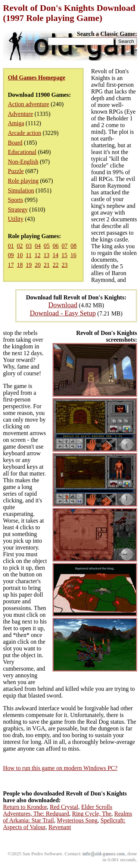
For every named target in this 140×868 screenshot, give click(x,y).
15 (64, 255)
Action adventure (29, 104)
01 (11, 246)
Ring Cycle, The (92, 814)
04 (38, 246)
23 (65, 265)
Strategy (18, 210)
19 (29, 265)
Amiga (16, 123)
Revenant (60, 827)
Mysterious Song (77, 820)
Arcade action (24, 133)
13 (46, 255)
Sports (15, 200)
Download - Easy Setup (63, 313)
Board (15, 143)
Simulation (21, 190)
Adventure (21, 114)
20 (38, 265)
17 (11, 265)
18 (20, 265)
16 (73, 255)
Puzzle (16, 171)
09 (11, 255)
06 (56, 246)
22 (56, 265)
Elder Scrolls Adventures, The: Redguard (58, 810)
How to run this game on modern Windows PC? (60, 768)
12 (37, 255)
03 (29, 246)
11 (29, 255)
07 (65, 246)
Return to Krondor (25, 807)
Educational (22, 152)
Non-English (23, 162)
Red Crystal (64, 807)
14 (55, 255)
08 (74, 246)
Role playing (23, 181)
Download (63, 305)
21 (47, 265)
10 (20, 255)
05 (47, 246)
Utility (16, 219)
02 (20, 246)
